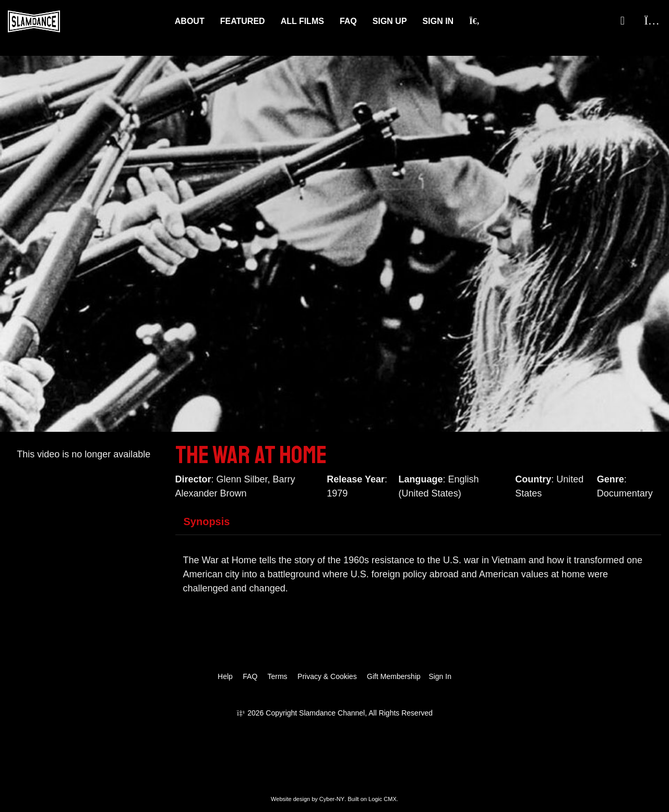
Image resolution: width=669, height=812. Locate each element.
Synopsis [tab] (207, 522)
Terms (277, 676)
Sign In (438, 21)
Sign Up (390, 21)
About (190, 21)
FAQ (348, 21)
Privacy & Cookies (327, 676)
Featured (243, 21)
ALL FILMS (302, 21)
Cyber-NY (332, 799)
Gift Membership (394, 676)
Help (225, 676)
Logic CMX (383, 799)
